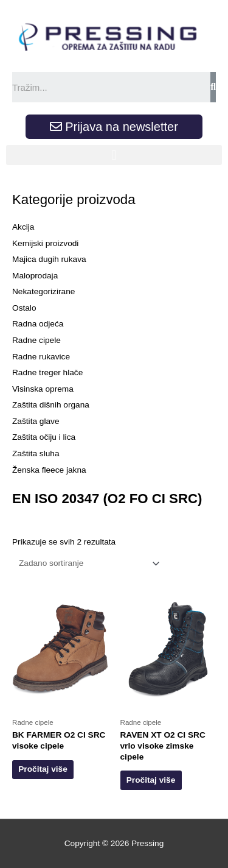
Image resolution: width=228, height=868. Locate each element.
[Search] (213, 87)
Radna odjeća (38, 324)
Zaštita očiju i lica (44, 437)
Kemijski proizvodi (45, 243)
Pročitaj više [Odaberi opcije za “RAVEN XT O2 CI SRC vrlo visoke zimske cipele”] (151, 780)
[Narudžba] (87, 564)
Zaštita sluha (36, 453)
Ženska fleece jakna (49, 470)
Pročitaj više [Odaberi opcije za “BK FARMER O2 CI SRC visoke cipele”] (43, 769)
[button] (114, 155)
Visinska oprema (43, 389)
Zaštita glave (36, 421)
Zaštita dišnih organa (51, 405)
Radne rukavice (41, 357)
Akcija (23, 227)
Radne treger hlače (47, 372)
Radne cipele (36, 340)
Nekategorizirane (43, 291)
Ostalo (24, 308)
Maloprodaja (35, 276)
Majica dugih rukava (49, 259)
